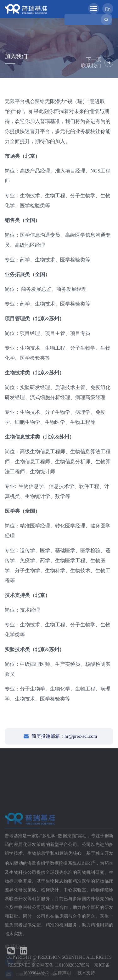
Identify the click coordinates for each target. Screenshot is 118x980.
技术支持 (86, 973)
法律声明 (62, 973)
